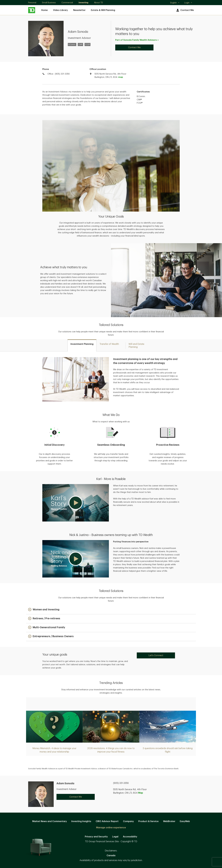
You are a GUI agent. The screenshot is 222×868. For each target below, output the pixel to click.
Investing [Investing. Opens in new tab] (83, 3)
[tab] (82, 345)
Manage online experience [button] (111, 828)
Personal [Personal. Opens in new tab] (32, 3)
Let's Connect (156, 655)
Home (44, 10)
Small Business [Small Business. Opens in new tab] (49, 3)
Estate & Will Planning (103, 10)
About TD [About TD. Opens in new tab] (98, 3)
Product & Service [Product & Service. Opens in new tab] (148, 821)
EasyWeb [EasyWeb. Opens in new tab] (185, 821)
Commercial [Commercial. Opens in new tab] (67, 3)
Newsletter (79, 10)
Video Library (60, 10)
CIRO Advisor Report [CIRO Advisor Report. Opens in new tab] (107, 821)
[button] (76, 503)
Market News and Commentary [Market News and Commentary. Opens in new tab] (50, 821)
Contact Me (185, 10)
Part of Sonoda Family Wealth (137, 40)
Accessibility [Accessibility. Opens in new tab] (130, 837)
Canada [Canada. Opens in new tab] (111, 856)
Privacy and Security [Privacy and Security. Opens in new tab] (96, 837)
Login (188, 3)
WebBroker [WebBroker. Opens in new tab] (169, 821)
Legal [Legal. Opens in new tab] (115, 837)
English (175, 3)
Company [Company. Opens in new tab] (128, 821)
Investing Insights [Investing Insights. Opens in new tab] (81, 821)
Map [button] (141, 793)
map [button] (121, 77)
